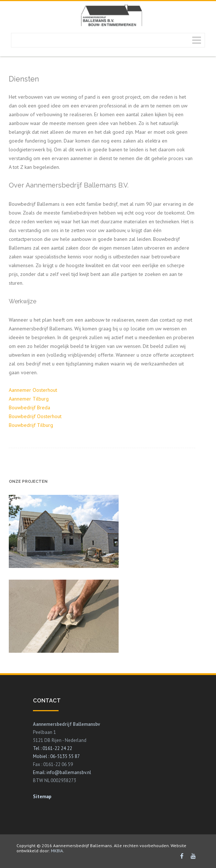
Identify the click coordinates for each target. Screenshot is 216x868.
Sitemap (42, 797)
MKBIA (56, 851)
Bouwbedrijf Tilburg (31, 425)
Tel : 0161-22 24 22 (53, 748)
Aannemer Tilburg (29, 399)
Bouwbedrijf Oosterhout (35, 416)
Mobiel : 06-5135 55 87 (56, 756)
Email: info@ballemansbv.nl (62, 772)
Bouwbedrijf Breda (29, 408)
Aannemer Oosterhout (33, 390)
